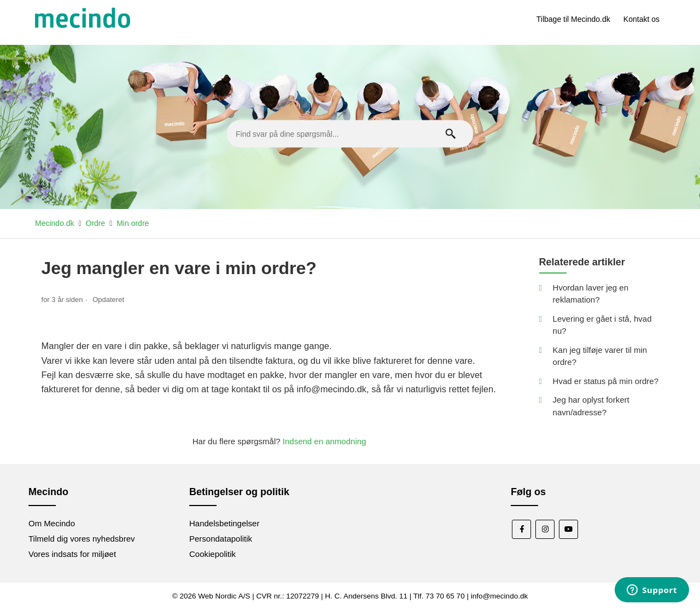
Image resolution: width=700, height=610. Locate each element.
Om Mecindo (52, 523)
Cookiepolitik (212, 554)
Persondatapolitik (221, 539)
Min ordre (133, 223)
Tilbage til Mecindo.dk (573, 19)
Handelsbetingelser (224, 523)
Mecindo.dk (55, 223)
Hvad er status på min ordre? (606, 381)
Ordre (96, 223)
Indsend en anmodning (325, 441)
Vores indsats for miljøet (72, 554)
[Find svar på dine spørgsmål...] (350, 134)
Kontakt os (641, 19)
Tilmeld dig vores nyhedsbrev (82, 539)
